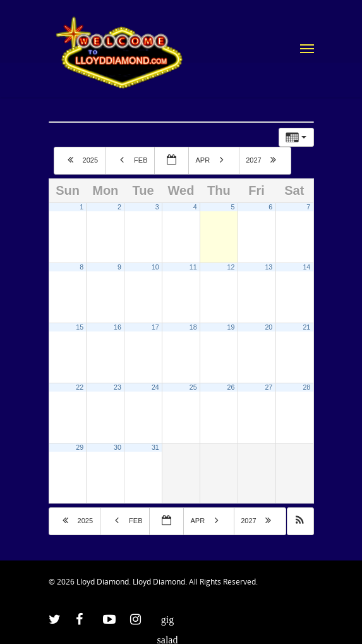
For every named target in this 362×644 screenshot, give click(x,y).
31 (155, 447)
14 (306, 267)
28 (306, 387)
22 (80, 387)
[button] (300, 521)
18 (193, 327)
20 (268, 327)
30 (118, 447)
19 (231, 327)
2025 (81, 159)
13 (268, 267)
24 (155, 387)
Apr (214, 159)
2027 (266, 159)
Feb (131, 159)
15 (80, 327)
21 (306, 327)
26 (231, 387)
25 (193, 387)
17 (155, 327)
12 (231, 267)
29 (80, 447)
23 (118, 387)
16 (118, 327)
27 (268, 387)
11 (193, 267)
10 (155, 267)
